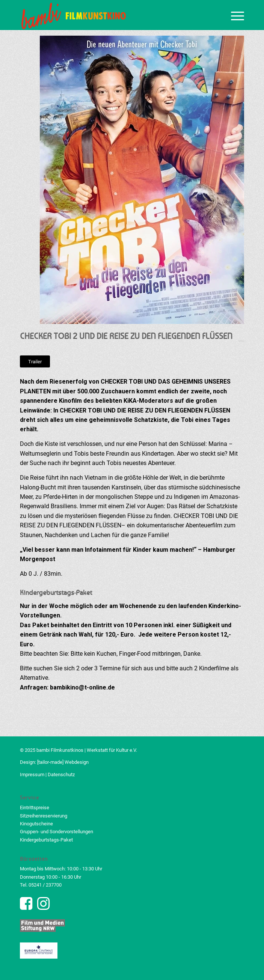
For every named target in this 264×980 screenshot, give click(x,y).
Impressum (32, 775)
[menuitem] (234, 15)
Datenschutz (61, 775)
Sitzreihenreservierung (44, 816)
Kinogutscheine (36, 824)
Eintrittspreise (35, 808)
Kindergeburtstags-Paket (46, 840)
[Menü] (234, 15)
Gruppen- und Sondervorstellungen (57, 832)
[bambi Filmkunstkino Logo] (110, 15)
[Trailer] (35, 362)
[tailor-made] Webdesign (63, 762)
